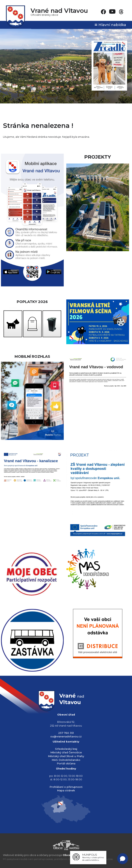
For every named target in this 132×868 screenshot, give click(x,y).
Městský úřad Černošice (66, 752)
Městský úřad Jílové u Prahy (66, 756)
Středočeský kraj (66, 749)
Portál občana (66, 763)
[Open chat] (123, 859)
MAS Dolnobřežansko (66, 760)
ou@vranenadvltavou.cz (66, 736)
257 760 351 (66, 733)
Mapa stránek (66, 790)
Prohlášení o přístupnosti (66, 787)
